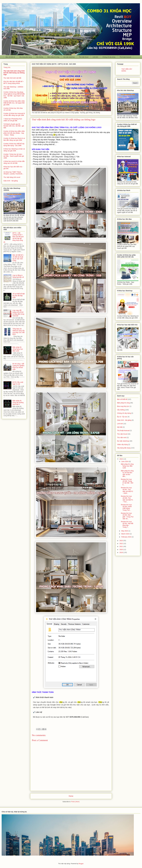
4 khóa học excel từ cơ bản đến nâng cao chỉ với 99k (14, 162)
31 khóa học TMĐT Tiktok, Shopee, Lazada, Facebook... (13, 173)
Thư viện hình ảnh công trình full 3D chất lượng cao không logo (14, 73)
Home (71, 796)
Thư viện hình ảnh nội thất (12, 78)
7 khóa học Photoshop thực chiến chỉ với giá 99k (13, 120)
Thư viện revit (122, 437)
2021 (121, 546)
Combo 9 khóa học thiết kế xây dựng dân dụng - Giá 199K (14, 145)
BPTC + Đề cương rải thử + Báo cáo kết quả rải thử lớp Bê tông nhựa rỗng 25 (13, 238)
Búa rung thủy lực (123, 406)
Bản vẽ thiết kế (10, 57)
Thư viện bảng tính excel (12, 177)
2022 (121, 544)
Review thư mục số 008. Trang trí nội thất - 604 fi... (127, 482)
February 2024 (126, 537)
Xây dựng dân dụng (25, 57)
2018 (121, 552)
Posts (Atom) (75, 802)
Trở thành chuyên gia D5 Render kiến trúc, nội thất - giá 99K (14, 126)
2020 (121, 550)
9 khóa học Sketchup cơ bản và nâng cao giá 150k (14, 150)
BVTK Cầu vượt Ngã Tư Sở (18, 383)
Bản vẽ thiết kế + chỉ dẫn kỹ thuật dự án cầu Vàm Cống (18, 258)
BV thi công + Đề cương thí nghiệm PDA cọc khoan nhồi (18, 366)
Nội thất (120, 427)
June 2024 (125, 461)
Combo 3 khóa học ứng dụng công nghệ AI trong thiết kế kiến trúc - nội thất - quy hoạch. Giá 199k (14, 95)
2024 (121, 459)
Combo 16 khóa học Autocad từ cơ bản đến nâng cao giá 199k (14, 114)
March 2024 (126, 534)
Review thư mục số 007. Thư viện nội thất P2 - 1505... (127, 490)
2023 (121, 541)
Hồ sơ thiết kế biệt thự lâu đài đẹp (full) (19, 296)
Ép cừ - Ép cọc (122, 417)
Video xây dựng (122, 444)
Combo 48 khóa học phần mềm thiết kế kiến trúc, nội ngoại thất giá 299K (14, 103)
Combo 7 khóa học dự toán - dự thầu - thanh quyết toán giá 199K (14, 156)
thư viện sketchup (69, 57)
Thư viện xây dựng (10, 7)
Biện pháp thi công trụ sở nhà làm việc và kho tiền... (127, 473)
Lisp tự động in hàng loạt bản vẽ (18, 276)
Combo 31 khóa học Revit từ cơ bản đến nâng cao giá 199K (14, 139)
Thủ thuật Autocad (125, 57)
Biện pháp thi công (53, 57)
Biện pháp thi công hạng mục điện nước (18, 349)
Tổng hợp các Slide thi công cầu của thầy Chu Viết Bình (19, 331)
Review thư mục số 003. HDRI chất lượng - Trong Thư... (126, 507)
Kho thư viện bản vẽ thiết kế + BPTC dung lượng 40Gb (14, 82)
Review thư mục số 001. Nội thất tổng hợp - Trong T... (127, 524)
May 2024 (125, 531)
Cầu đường (40, 57)
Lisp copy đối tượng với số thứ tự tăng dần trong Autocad (18, 313)
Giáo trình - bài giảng (11, 181)
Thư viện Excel (84, 57)
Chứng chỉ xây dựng (109, 57)
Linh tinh (95, 57)
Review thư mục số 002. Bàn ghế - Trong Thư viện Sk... (127, 516)
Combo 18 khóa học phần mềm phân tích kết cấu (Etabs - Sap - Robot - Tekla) (14, 133)
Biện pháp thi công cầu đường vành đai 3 (18, 402)
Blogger (81, 864)
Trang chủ (7, 67)
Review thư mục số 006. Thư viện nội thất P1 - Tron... (127, 499)
